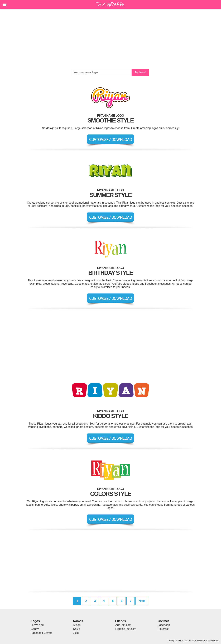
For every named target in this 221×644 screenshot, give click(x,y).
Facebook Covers (42, 633)
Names (78, 621)
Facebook (164, 625)
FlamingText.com (126, 629)
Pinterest (163, 629)
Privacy (171, 641)
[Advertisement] (110, 39)
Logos (35, 621)
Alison (77, 625)
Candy (35, 629)
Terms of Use (182, 641)
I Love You (37, 625)
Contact (163, 621)
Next (142, 601)
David (77, 629)
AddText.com (123, 625)
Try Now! (140, 72)
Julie (76, 633)
